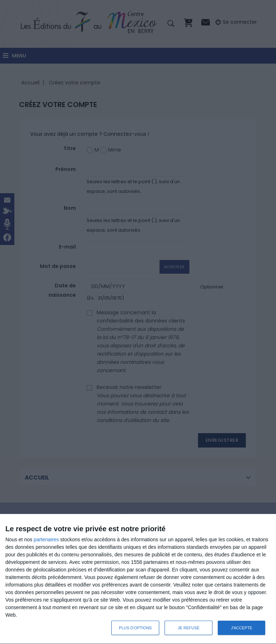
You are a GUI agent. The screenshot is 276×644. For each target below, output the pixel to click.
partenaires (46, 539)
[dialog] (138, 579)
